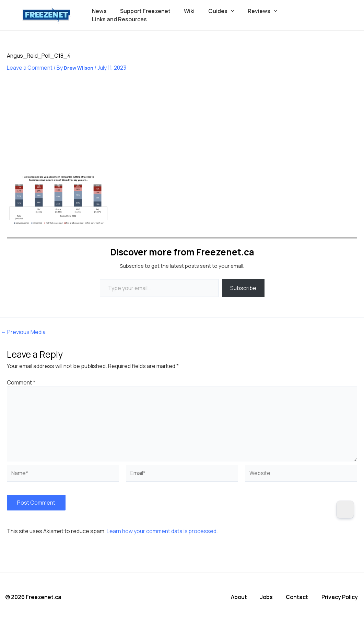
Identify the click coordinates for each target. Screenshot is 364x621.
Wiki (190, 15)
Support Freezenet (148, 15)
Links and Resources (310, 15)
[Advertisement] (58, 128)
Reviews (257, 15)
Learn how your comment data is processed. (162, 531)
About (240, 597)
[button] (228, 15)
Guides (219, 15)
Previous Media (23, 332)
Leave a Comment (30, 68)
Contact (298, 597)
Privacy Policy (341, 597)
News (104, 15)
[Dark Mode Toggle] (345, 509)
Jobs (268, 597)
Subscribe (243, 288)
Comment (21, 382)
